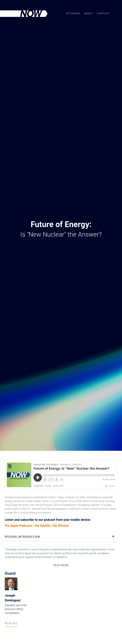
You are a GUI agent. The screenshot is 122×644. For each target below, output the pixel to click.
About (89, 13)
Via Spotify (42, 526)
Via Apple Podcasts (19, 526)
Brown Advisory (116, 13)
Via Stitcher (61, 526)
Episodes (73, 13)
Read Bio (11, 624)
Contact (103, 13)
